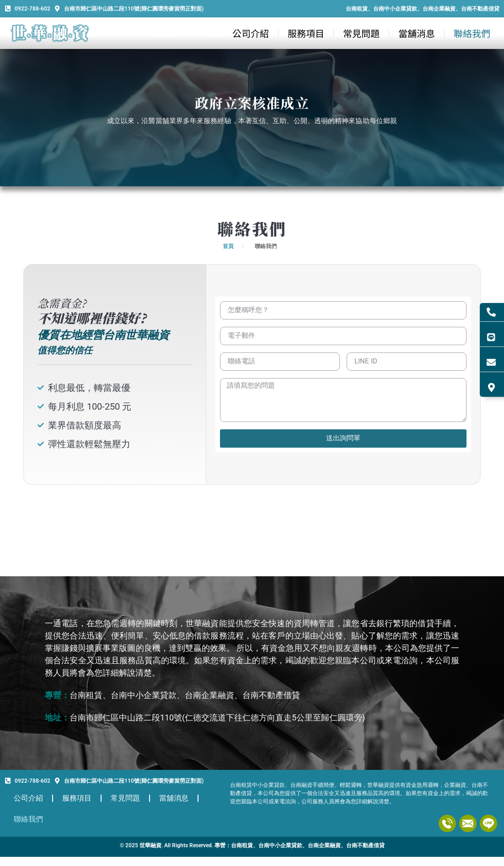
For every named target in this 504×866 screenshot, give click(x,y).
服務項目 (306, 33)
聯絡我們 (472, 33)
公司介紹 (251, 33)
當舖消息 (417, 33)
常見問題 (361, 33)
